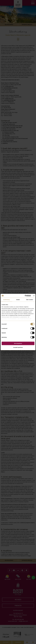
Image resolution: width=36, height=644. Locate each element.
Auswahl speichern (18, 347)
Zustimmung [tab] (6, 300)
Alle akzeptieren (18, 343)
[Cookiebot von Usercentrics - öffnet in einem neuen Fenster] (25, 296)
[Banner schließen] (34, 296)
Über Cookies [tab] (30, 300)
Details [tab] (18, 300)
